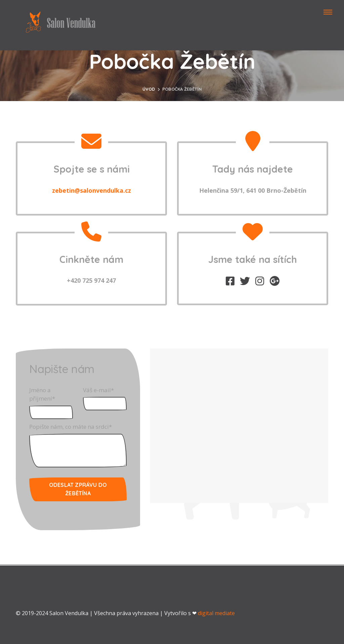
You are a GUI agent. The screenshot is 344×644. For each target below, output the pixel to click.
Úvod (149, 89)
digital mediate (216, 613)
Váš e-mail (98, 390)
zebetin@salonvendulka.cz (92, 190)
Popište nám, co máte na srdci (71, 427)
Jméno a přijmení (42, 394)
